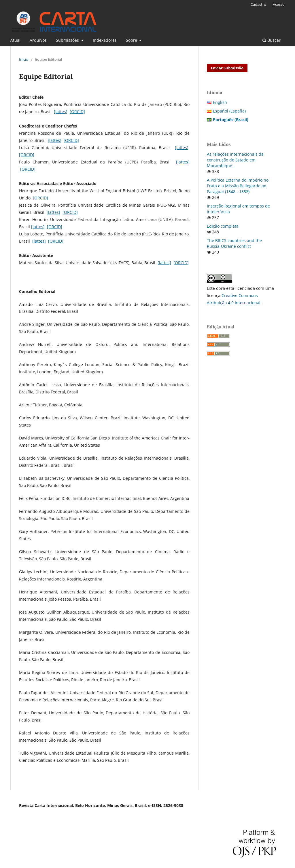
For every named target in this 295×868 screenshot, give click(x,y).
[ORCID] (77, 112)
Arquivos (38, 40)
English (220, 102)
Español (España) (229, 111)
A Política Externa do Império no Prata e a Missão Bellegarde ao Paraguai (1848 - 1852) (238, 186)
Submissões (68, 40)
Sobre (132, 40)
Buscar (272, 40)
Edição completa (223, 226)
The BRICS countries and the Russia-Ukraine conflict (234, 243)
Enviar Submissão (227, 68)
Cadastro (258, 4)
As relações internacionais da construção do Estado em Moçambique (235, 160)
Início (24, 59)
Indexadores (105, 40)
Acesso (279, 4)
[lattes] (61, 112)
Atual (15, 40)
